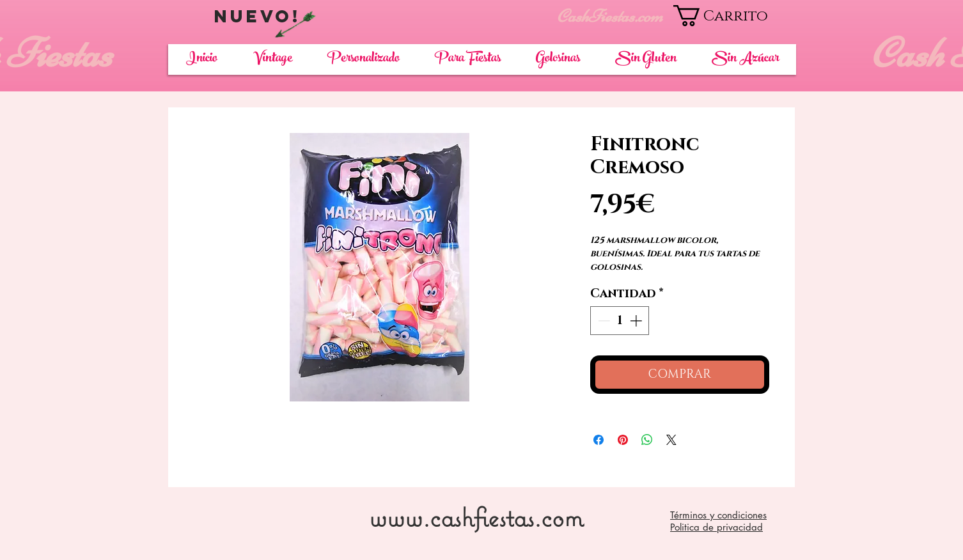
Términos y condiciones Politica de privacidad (718, 521)
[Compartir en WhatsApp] (647, 440)
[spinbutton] (620, 321)
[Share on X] (671, 440)
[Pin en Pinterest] (623, 440)
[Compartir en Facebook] (599, 440)
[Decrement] (603, 321)
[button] (734, 16)
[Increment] (637, 321)
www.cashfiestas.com (476, 517)
